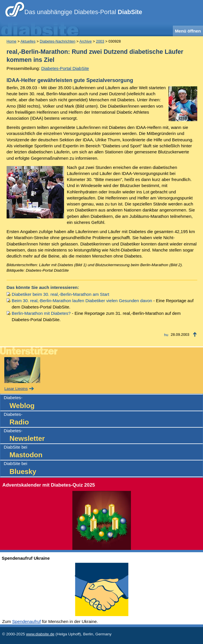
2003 (100, 41)
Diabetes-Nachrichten (57, 41)
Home (11, 41)
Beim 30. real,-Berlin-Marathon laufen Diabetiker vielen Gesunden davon (82, 301)
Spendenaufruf (26, 621)
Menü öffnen (188, 31)
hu (166, 335)
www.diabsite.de (40, 634)
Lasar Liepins (16, 389)
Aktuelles (28, 41)
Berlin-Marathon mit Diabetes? (41, 313)
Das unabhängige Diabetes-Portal (83, 12)
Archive (85, 41)
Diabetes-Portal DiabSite (65, 68)
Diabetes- (103, 403)
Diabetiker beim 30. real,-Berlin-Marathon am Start (60, 294)
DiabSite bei (103, 452)
